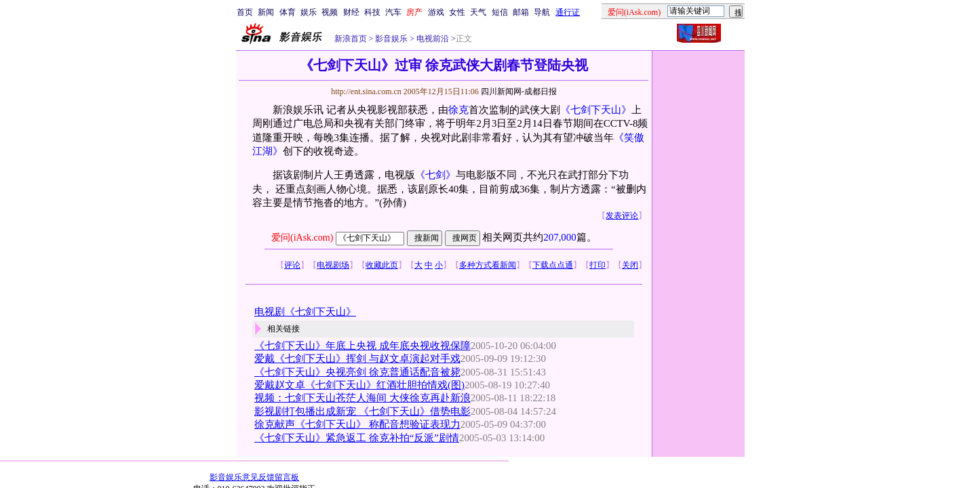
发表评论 (622, 216)
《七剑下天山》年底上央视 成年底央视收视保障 (362, 346)
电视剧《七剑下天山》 (305, 312)
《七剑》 (435, 175)
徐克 (458, 110)
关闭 (630, 265)
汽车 (393, 12)
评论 (292, 265)
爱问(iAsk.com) (302, 238)
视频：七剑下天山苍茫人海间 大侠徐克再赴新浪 (362, 398)
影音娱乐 (391, 39)
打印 (597, 265)
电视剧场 (333, 265)
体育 (288, 12)
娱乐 (309, 12)
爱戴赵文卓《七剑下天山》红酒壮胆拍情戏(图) (359, 385)
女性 (457, 12)
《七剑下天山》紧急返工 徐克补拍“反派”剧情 (357, 438)
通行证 (568, 12)
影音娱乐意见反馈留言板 (254, 477)
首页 (245, 12)
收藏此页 (382, 265)
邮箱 (521, 12)
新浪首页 (351, 39)
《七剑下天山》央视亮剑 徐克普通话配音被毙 (357, 372)
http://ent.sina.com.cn (367, 91)
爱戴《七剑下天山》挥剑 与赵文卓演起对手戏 (357, 359)
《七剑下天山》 (596, 110)
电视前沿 (432, 39)
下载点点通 (553, 265)
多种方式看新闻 (488, 265)
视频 (330, 12)
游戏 (436, 12)
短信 (500, 12)
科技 (372, 12)
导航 (542, 12)
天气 (478, 12)
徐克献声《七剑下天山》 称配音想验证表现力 (357, 424)
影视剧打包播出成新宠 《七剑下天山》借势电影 (362, 411)
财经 (351, 12)
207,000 (560, 237)
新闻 (266, 12)
